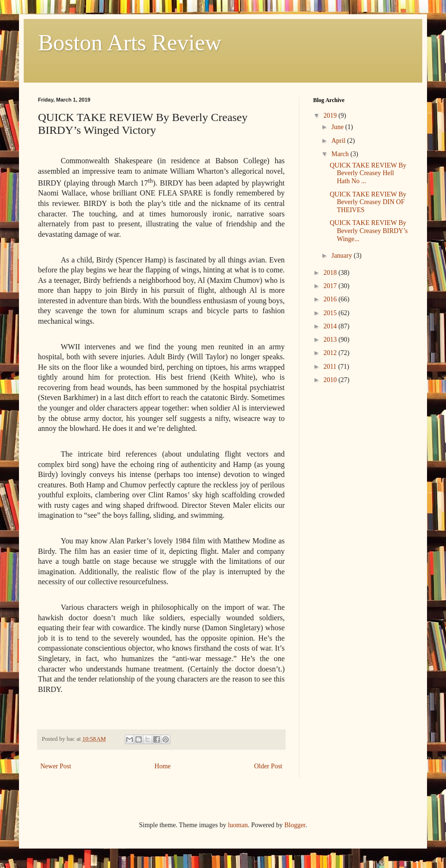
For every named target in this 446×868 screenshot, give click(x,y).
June (338, 127)
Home (163, 766)
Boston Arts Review (130, 42)
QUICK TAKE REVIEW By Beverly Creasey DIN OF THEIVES (368, 202)
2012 (331, 353)
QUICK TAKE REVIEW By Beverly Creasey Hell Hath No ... (368, 173)
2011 (331, 367)
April (339, 141)
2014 (331, 326)
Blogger (295, 825)
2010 (331, 380)
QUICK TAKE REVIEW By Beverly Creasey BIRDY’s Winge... (369, 231)
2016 (331, 299)
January (342, 256)
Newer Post (56, 766)
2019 (331, 116)
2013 (331, 340)
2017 (331, 286)
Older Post (269, 766)
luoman (238, 825)
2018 (331, 273)
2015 (331, 313)
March (341, 154)
